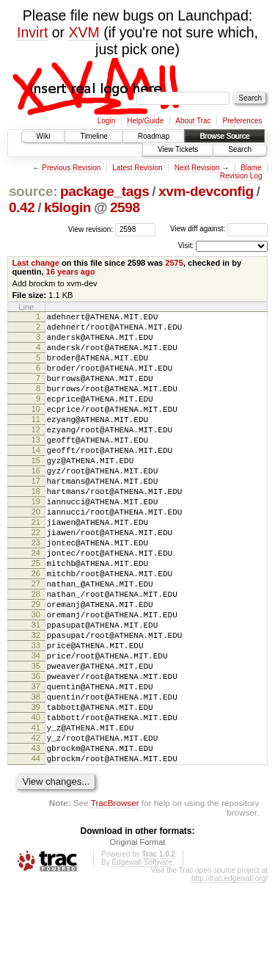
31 (36, 691)
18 (36, 529)
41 (36, 816)
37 (36, 766)
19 (36, 541)
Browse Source (224, 136)
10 (36, 429)
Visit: (186, 246)
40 (36, 803)
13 (36, 466)
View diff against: (219, 229)
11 (36, 441)
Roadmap (154, 136)
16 (36, 504)
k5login (67, 207)
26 (36, 628)
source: (33, 191)
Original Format (138, 939)
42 (36, 828)
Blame (251, 168)
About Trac (193, 121)
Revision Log (241, 176)
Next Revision (197, 168)
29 (36, 666)
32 (36, 703)
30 (36, 678)
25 (36, 616)
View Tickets (178, 149)
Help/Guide (145, 121)
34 (36, 728)
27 (36, 641)
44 (36, 853)
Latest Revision (137, 168)
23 (36, 591)
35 (36, 741)
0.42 (22, 207)
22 (36, 578)
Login (106, 121)
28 (36, 653)
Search (240, 149)
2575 (174, 263)
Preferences (243, 121)
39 (36, 791)
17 (36, 516)
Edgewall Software (142, 959)
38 (36, 778)
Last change (36, 263)
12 (36, 454)
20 (36, 553)
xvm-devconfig (206, 191)
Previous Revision (71, 168)
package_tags (105, 191)
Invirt (32, 32)
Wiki (44, 136)
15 (36, 491)
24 (36, 603)
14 (36, 479)
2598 (125, 207)
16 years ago (71, 272)
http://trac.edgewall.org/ (230, 975)
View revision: (91, 229)
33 (36, 716)
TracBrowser (115, 900)
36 (36, 753)
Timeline (93, 136)
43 (36, 841)
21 (36, 566)
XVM (84, 32)
